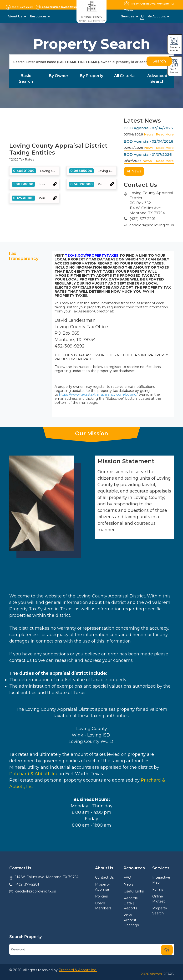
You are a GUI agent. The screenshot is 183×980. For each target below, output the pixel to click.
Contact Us (104, 877)
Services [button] (128, 16)
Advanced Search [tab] (157, 79)
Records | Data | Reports (132, 903)
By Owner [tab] (59, 76)
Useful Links (134, 891)
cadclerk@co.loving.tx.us (152, 225)
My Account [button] (157, 16)
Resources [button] (38, 16)
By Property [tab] (91, 76)
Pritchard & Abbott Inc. (78, 970)
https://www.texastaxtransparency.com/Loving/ (98, 394)
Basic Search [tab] (26, 79)
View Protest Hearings (131, 920)
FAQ (127, 877)
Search (159, 61)
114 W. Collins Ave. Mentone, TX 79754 (47, 877)
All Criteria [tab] (124, 76)
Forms (158, 889)
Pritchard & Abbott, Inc (34, 774)
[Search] (91, 62)
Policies (101, 896)
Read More (165, 134)
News (149, 134)
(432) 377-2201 (27, 884)
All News (134, 171)
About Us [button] (15, 16)
